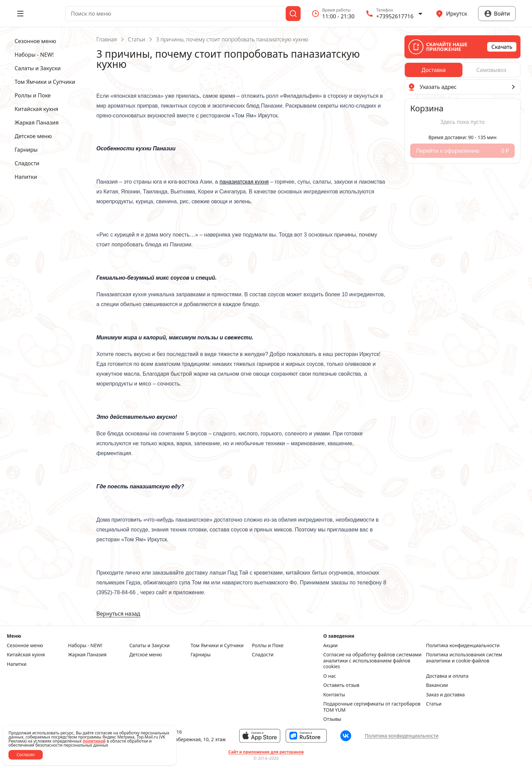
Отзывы (332, 719)
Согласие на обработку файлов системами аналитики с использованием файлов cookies (373, 661)
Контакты (334, 695)
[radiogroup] (462, 70)
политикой (94, 741)
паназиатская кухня (244, 182)
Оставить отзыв (341, 685)
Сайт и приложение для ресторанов (266, 752)
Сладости (263, 655)
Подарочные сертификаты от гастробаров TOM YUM (372, 707)
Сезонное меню (25, 645)
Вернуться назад (118, 614)
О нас (330, 676)
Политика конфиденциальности (463, 645)
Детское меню (146, 655)
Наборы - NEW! (85, 645)
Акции (330, 645)
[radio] (434, 70)
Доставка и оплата (447, 676)
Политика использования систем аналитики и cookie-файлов (464, 658)
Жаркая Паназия (88, 655)
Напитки (17, 664)
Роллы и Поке (268, 645)
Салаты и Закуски (149, 645)
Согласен (26, 755)
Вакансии (437, 685)
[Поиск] (293, 14)
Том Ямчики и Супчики (217, 645)
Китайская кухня (26, 655)
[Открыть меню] (20, 14)
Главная (107, 39)
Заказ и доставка (445, 695)
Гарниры (201, 655)
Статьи (137, 39)
